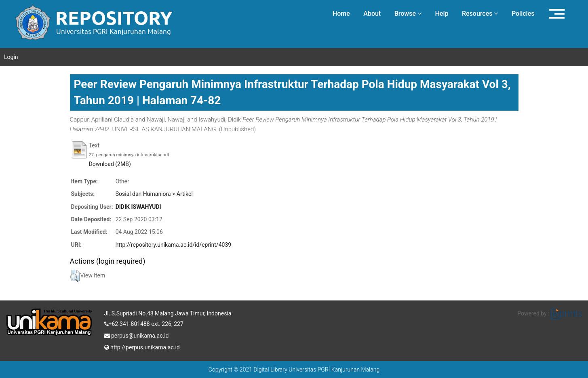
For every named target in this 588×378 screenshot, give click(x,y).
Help (442, 14)
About (372, 14)
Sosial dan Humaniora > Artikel (154, 194)
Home (341, 14)
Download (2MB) (110, 164)
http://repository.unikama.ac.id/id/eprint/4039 (173, 245)
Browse (408, 14)
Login (11, 57)
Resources (480, 14)
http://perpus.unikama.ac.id (142, 346)
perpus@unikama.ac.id (137, 335)
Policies (523, 14)
